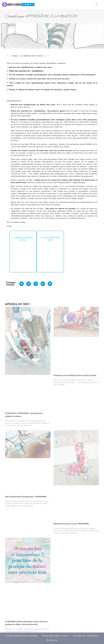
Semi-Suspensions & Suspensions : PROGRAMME (26, 497)
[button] (96, 5)
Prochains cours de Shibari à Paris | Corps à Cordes (75, 375)
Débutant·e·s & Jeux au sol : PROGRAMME (71, 524)
